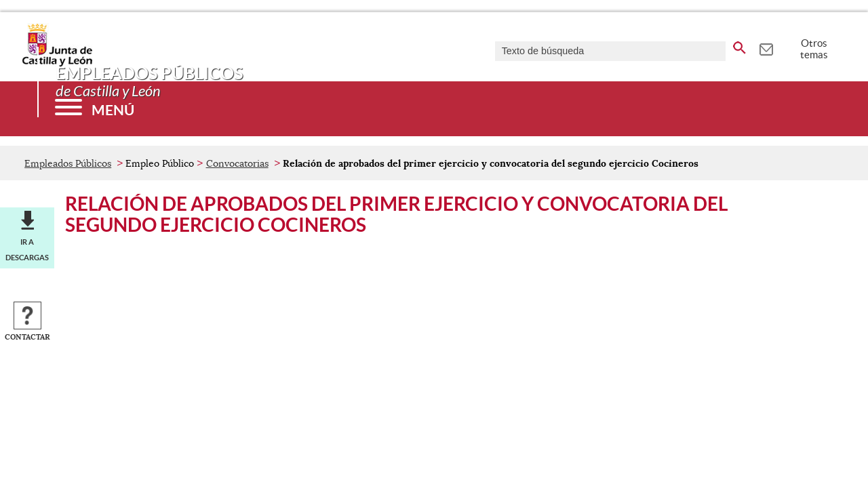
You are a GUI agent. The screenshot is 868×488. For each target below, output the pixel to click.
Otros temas (814, 49)
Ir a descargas (27, 249)
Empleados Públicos (68, 163)
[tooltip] (766, 47)
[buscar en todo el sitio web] (739, 45)
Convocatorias (237, 163)
